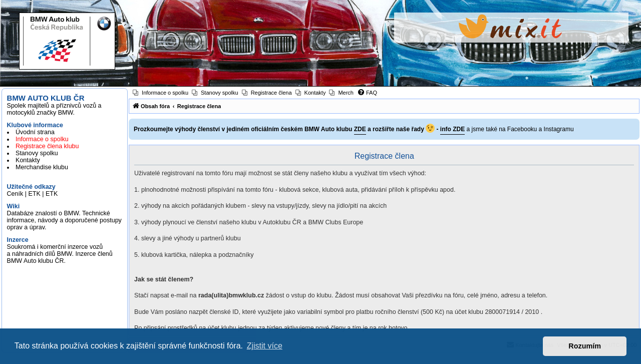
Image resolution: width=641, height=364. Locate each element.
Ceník (15, 194)
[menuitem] (161, 93)
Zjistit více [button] (265, 346)
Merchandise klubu (42, 167)
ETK (34, 194)
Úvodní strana (35, 132)
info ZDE (452, 129)
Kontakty (28, 160)
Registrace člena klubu (47, 146)
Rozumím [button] (585, 346)
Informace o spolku (42, 139)
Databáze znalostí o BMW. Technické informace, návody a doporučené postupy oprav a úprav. (64, 220)
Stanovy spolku (37, 153)
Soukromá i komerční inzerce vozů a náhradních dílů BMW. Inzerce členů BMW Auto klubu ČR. (60, 254)
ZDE (360, 129)
